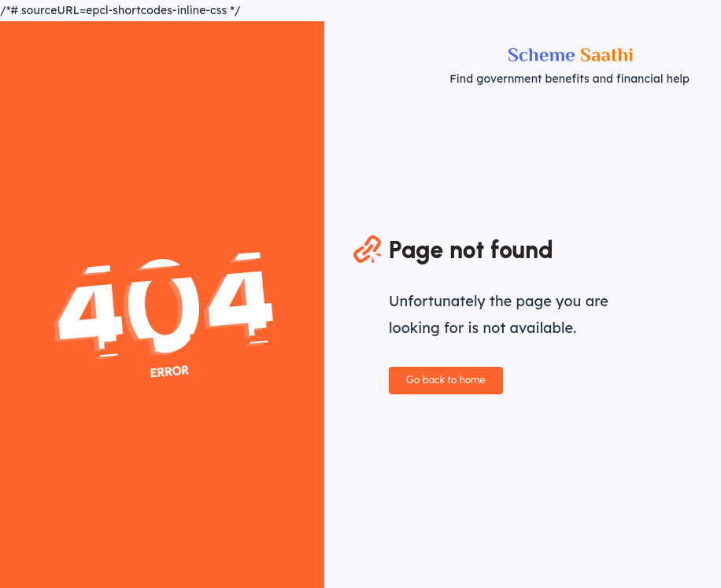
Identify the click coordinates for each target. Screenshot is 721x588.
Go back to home (446, 380)
